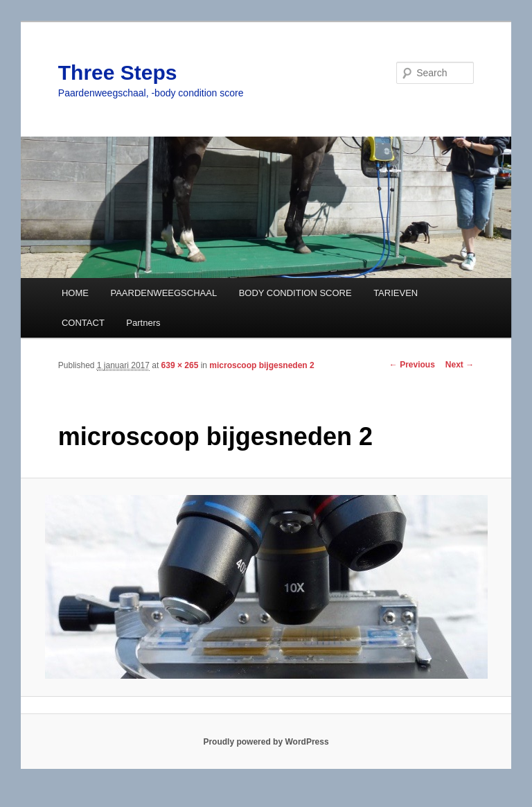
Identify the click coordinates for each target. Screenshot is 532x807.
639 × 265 (180, 365)
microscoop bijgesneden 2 (261, 365)
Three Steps (118, 72)
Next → (460, 365)
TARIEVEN (396, 293)
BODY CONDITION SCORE (295, 293)
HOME (75, 293)
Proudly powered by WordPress (266, 742)
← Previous (412, 365)
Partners (143, 323)
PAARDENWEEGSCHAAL (163, 293)
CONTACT (83, 323)
